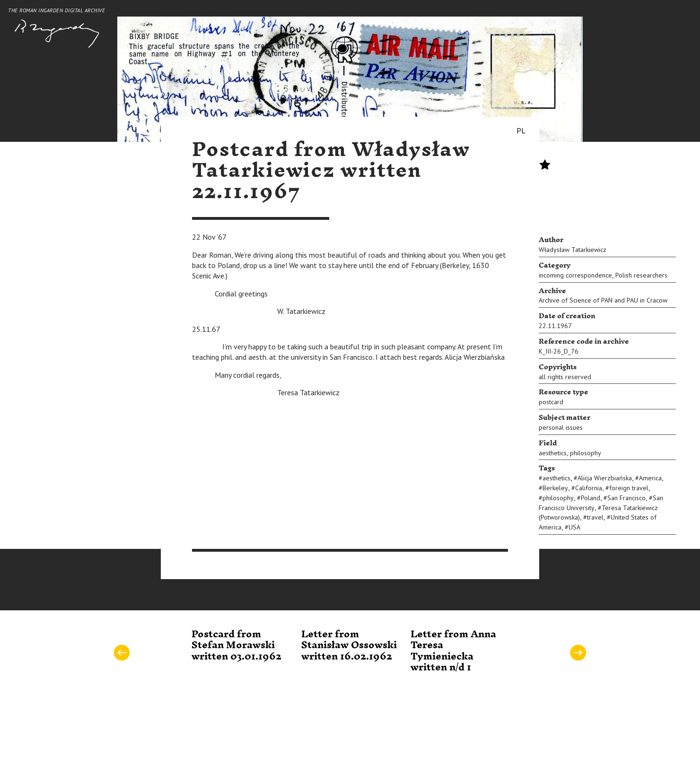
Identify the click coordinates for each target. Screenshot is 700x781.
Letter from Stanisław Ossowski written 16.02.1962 (349, 646)
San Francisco (626, 498)
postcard (551, 402)
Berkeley (555, 488)
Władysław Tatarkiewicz (573, 250)
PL (521, 130)
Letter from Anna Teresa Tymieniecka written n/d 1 (453, 651)
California (589, 488)
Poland (591, 498)
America (650, 478)
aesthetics (553, 453)
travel (595, 517)
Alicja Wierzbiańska (605, 478)
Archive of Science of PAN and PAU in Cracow (603, 300)
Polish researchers (641, 275)
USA (574, 527)
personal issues (561, 427)
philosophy (586, 453)
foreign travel (629, 488)
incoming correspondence (575, 275)
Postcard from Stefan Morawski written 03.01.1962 (236, 646)
